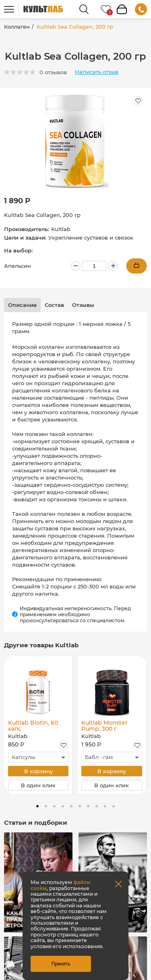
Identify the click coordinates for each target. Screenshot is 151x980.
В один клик (38, 785)
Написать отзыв (97, 72)
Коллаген (17, 27)
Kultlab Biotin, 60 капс (33, 726)
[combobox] (38, 757)
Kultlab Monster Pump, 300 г (104, 726)
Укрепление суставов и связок (91, 238)
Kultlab (61, 229)
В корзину (38, 771)
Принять (61, 964)
